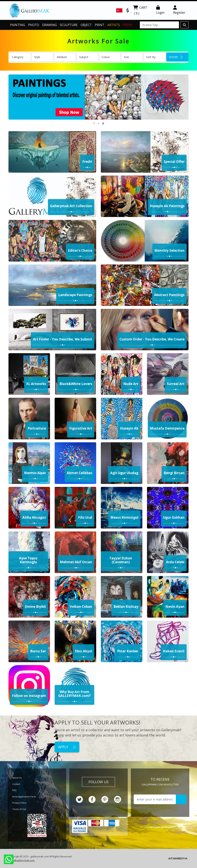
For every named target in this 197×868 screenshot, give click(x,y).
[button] (94, 123)
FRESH (128, 25)
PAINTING (18, 25)
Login (160, 10)
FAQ (14, 790)
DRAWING (49, 25)
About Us (17, 778)
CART (140, 11)
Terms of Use (19, 809)
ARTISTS (114, 25)
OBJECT (86, 25)
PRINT (100, 25)
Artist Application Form (24, 797)
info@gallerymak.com (22, 860)
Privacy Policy (19, 803)
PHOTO (34, 25)
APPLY (67, 747)
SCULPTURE (69, 25)
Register (179, 10)
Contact (16, 784)
